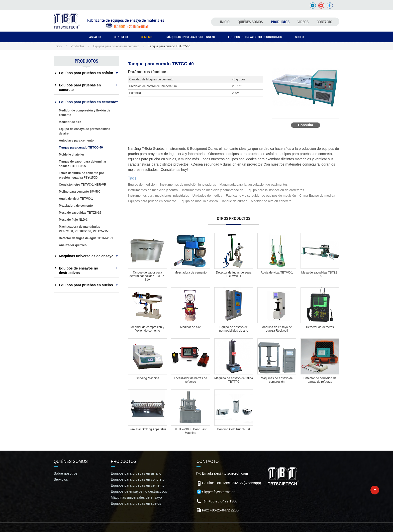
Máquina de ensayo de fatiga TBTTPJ (234, 380)
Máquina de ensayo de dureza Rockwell (277, 329)
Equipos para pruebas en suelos (86, 285)
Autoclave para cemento (76, 141)
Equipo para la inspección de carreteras (275, 190)
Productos (280, 22)
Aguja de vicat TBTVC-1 (277, 273)
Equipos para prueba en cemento (152, 201)
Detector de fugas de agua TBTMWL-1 (233, 274)
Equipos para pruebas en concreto (80, 87)
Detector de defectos (320, 327)
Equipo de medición (142, 184)
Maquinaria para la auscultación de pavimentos (254, 184)
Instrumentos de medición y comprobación (213, 190)
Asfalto (95, 37)
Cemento (147, 37)
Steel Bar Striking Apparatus (147, 429)
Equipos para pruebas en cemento (116, 46)
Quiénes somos (250, 22)
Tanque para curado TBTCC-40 (81, 148)
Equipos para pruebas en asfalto (86, 73)
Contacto (324, 22)
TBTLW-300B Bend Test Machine (190, 431)
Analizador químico (73, 245)
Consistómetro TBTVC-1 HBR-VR (83, 185)
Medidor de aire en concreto (271, 201)
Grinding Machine (147, 378)
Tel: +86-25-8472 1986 (220, 501)
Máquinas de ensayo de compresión (277, 380)
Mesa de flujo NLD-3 (73, 220)
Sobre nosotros (66, 473)
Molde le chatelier (72, 155)
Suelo (299, 37)
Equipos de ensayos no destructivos (255, 37)
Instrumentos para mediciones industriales (158, 195)
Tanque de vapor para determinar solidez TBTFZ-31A (147, 276)
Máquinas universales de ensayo (191, 37)
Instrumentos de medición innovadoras (188, 184)
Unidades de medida (207, 195)
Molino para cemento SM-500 (80, 192)
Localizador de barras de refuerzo (190, 380)
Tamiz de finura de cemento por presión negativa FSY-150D (81, 175)
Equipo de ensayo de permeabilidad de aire (233, 329)
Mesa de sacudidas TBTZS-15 (320, 274)
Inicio (225, 22)
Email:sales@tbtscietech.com (225, 473)
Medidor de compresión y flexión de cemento (148, 329)
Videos (303, 22)
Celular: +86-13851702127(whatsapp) (231, 483)
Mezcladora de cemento (190, 273)
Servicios (61, 479)
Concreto (121, 37)
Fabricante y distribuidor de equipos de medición (261, 195)
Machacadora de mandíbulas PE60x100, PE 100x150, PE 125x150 (84, 229)
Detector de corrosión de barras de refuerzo (320, 380)
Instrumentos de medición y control (153, 190)
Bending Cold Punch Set (234, 429)
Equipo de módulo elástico (199, 201)
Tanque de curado (234, 201)
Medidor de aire (190, 327)
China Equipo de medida (317, 195)
